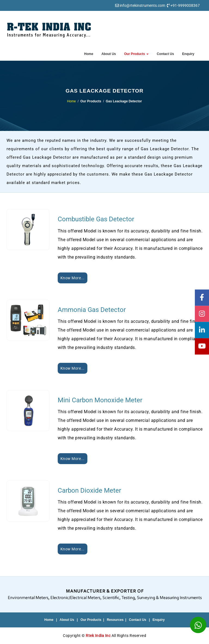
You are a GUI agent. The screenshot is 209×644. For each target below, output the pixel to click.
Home (89, 54)
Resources (115, 620)
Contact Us (165, 54)
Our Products (136, 54)
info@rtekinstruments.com (142, 5)
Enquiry (188, 54)
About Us (109, 54)
